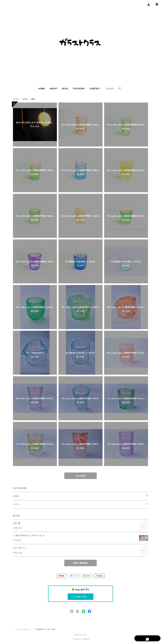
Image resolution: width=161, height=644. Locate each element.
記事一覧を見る (81, 563)
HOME (42, 89)
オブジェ (17, 504)
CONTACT (95, 89)
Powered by (81, 639)
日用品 (25, 99)
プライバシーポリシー (23, 629)
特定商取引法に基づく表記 (46, 629)
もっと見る (81, 476)
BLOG (65, 89)
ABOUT (53, 89)
